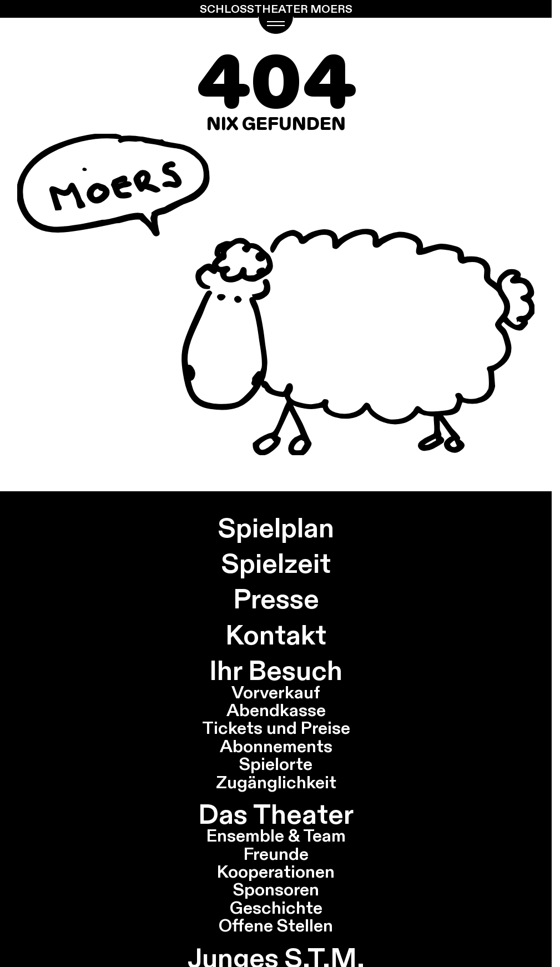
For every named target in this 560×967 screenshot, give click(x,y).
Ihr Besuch (276, 670)
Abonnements (276, 746)
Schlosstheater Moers (276, 9)
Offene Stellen (276, 925)
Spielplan (276, 528)
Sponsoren (276, 889)
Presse (276, 599)
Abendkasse (276, 710)
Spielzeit (276, 563)
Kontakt (276, 635)
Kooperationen (276, 872)
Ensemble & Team (276, 835)
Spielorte (276, 764)
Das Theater (276, 814)
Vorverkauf (276, 692)
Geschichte (276, 908)
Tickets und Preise (276, 728)
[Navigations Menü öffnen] (276, 26)
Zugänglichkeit (276, 782)
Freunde (276, 854)
